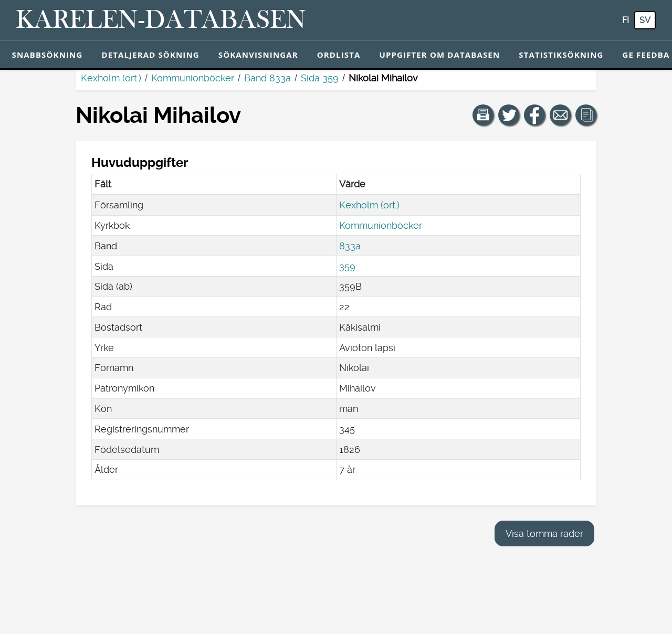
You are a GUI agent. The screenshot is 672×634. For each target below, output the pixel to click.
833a (350, 246)
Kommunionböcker (193, 78)
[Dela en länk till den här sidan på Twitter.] (509, 115)
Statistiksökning (561, 55)
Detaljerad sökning (150, 55)
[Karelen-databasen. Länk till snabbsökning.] (161, 20)
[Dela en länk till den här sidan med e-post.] (560, 115)
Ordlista (339, 55)
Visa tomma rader (544, 533)
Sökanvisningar (258, 55)
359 (347, 266)
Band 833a (267, 78)
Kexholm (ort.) (111, 78)
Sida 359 (320, 78)
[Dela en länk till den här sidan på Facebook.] (534, 115)
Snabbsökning (48, 55)
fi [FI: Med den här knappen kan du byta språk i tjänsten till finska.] (626, 20)
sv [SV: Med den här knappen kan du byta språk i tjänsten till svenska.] (645, 20)
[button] (483, 115)
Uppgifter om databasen (439, 55)
